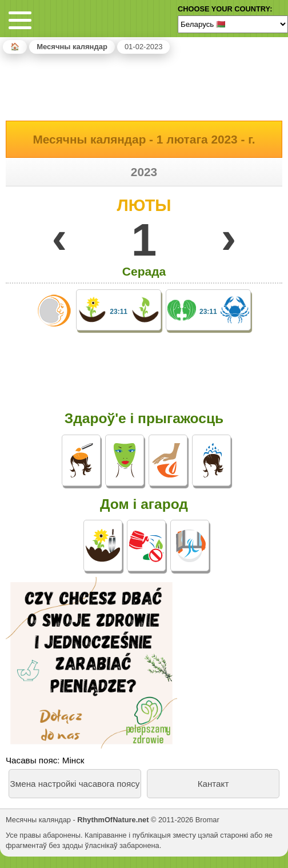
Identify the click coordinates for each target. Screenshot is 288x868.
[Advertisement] (144, 85)
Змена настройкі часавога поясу (75, 784)
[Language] (233, 24)
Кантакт (213, 784)
